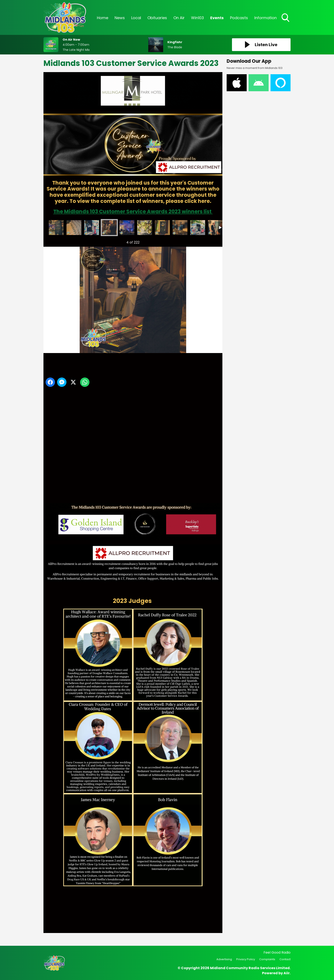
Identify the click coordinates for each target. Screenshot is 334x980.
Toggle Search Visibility (286, 18)
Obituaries (157, 18)
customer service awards (56, 228)
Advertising (224, 959)
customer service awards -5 (127, 228)
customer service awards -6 (145, 228)
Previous (52, 241)
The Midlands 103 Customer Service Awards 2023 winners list (133, 212)
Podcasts (239, 18)
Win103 (197, 18)
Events (217, 18)
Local (136, 18)
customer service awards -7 (162, 228)
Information (266, 18)
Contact (285, 959)
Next (212, 241)
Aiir (287, 973)
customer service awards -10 (215, 228)
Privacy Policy (246, 959)
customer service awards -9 (198, 228)
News (120, 18)
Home (103, 18)
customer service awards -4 (109, 228)
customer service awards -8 (180, 228)
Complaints (267, 959)
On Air (179, 18)
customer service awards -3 (92, 228)
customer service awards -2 (74, 228)
